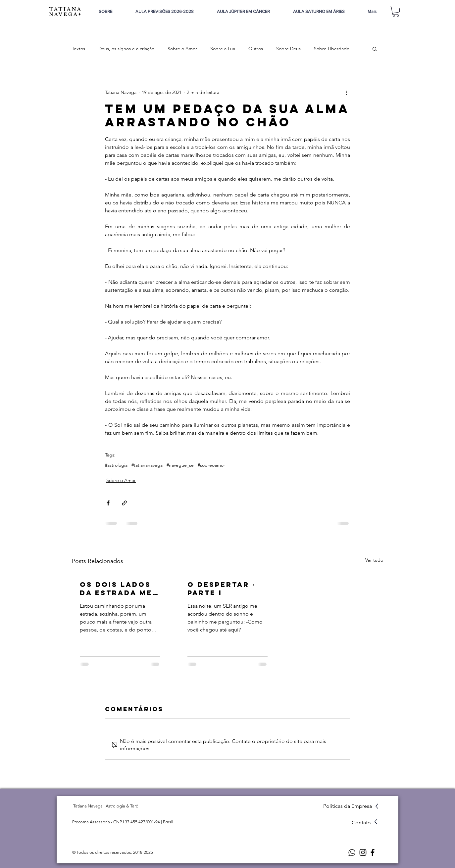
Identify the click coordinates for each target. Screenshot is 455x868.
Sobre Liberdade (332, 49)
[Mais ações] (346, 92)
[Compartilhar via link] (124, 503)
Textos (78, 49)
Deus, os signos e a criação (126, 49)
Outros (256, 49)
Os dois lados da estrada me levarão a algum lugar (116, 588)
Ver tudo (374, 560)
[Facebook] (373, 852)
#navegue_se (180, 465)
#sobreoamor (211, 465)
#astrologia (116, 465)
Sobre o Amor (182, 49)
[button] (396, 12)
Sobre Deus (288, 49)
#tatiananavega (147, 465)
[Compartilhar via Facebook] (108, 503)
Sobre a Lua (223, 49)
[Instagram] (363, 852)
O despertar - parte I (222, 588)
